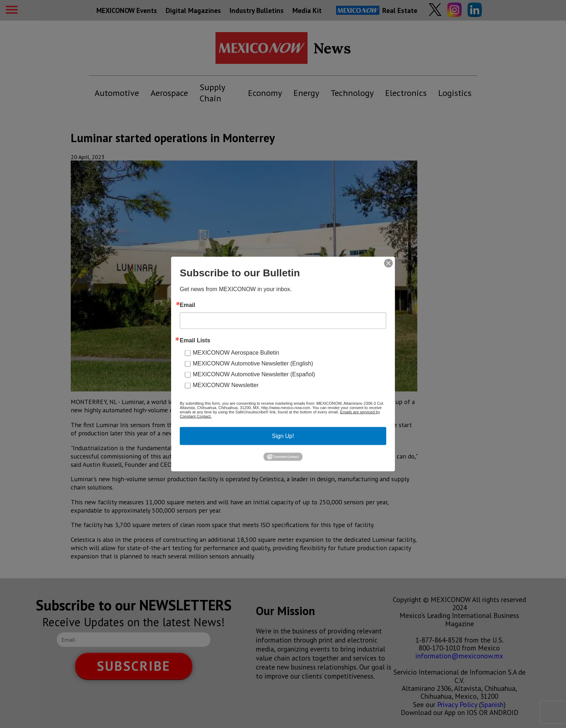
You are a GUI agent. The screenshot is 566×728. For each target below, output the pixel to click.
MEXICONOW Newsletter (226, 385)
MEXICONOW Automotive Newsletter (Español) (254, 374)
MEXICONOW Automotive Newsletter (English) (253, 363)
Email (188, 305)
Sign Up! (283, 436)
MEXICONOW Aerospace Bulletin (236, 353)
